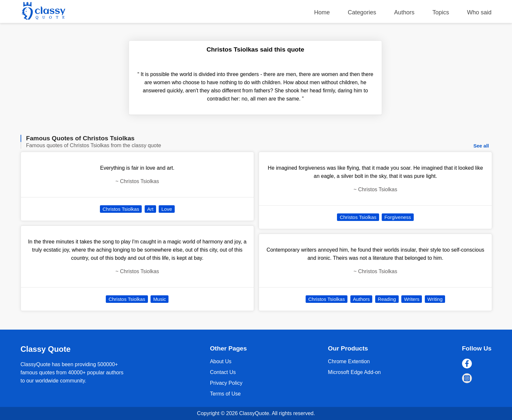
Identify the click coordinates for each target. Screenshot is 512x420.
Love (167, 209)
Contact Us (223, 372)
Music (160, 299)
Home (322, 12)
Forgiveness (398, 217)
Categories (362, 12)
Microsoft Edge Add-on (354, 372)
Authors (404, 12)
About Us (221, 361)
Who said (479, 12)
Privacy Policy (226, 383)
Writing (435, 299)
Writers (412, 299)
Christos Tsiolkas (121, 209)
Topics (441, 12)
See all (481, 146)
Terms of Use (225, 394)
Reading (387, 299)
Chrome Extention (349, 361)
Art (150, 209)
